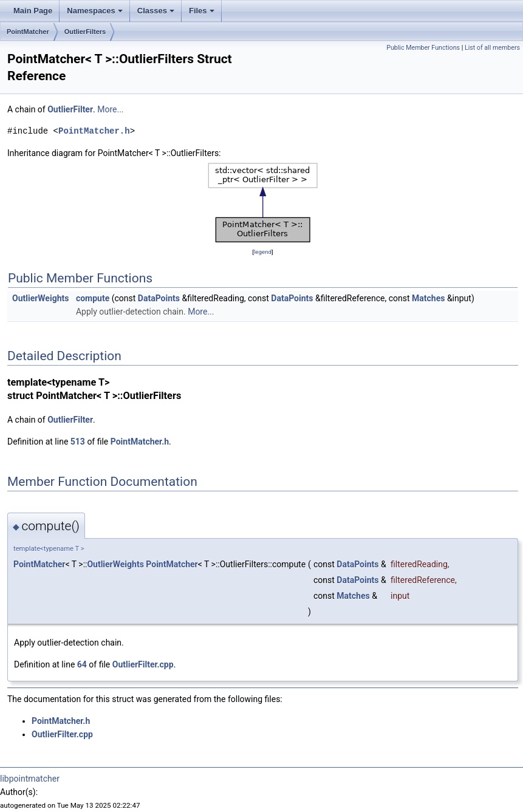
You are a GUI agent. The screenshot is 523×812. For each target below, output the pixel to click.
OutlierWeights (40, 298)
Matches (428, 298)
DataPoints (159, 298)
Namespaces (95, 11)
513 (78, 442)
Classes (156, 11)
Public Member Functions (423, 48)
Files (202, 11)
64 (82, 664)
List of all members (492, 48)
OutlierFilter (70, 109)
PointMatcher (28, 32)
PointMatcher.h (94, 131)
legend (263, 252)
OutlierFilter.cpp (143, 664)
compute (93, 298)
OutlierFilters (85, 32)
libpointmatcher (30, 779)
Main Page (33, 11)
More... (110, 109)
